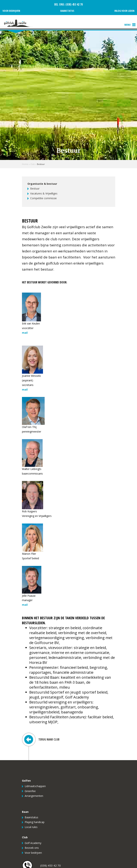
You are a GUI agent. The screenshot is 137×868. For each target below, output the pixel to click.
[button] (127, 25)
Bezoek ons (32, 848)
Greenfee (30, 791)
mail (25, 333)
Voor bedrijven (11, 11)
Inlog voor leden (124, 11)
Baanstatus (67, 11)
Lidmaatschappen (35, 786)
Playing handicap (35, 822)
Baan (25, 812)
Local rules (31, 827)
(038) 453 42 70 (74, 4)
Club (33, 164)
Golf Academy (33, 843)
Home (25, 164)
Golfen (26, 781)
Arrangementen (34, 796)
